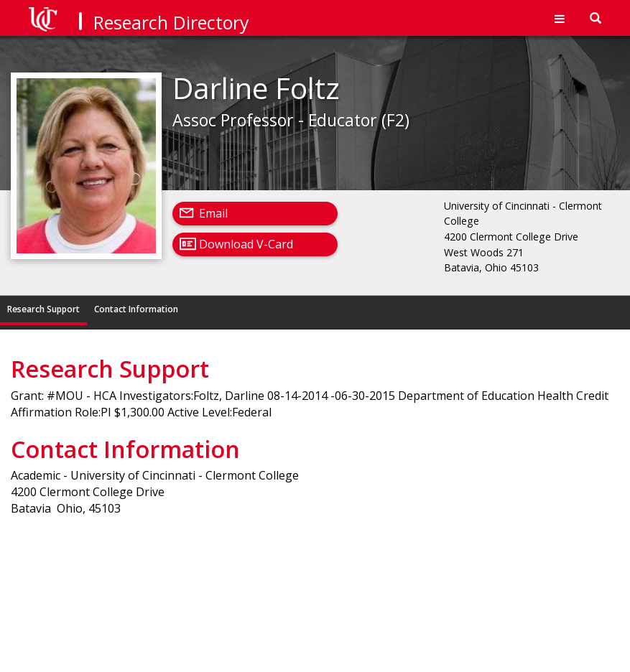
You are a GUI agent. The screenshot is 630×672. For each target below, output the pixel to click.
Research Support (43, 309)
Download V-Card (246, 244)
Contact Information (136, 309)
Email (213, 213)
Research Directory (171, 22)
